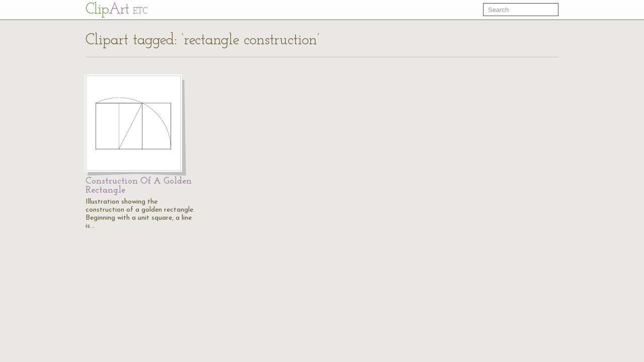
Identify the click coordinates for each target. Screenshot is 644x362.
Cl (116, 10)
